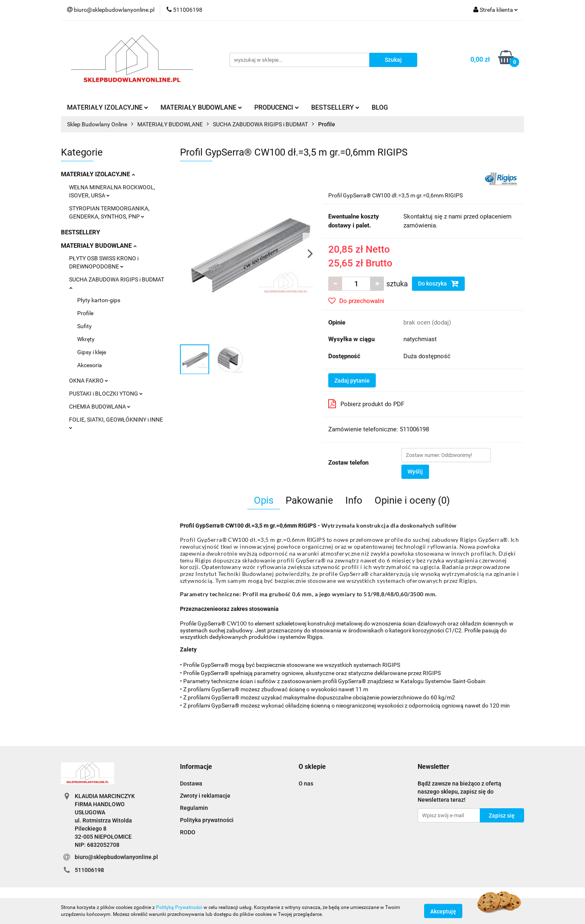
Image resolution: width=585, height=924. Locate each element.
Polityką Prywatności (179, 907)
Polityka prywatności (207, 820)
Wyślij (415, 472)
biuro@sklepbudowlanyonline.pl (116, 857)
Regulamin (194, 808)
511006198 (89, 870)
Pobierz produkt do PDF (366, 404)
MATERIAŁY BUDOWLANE (201, 107)
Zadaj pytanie (352, 381)
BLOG (380, 107)
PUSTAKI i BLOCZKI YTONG (106, 394)
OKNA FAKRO (89, 381)
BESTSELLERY (335, 107)
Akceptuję (443, 911)
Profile (85, 313)
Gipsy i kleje (92, 352)
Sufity (84, 326)
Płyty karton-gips (99, 300)
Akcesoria (90, 365)
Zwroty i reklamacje (205, 796)
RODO (188, 832)
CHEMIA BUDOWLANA (100, 407)
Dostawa (191, 783)
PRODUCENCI (277, 107)
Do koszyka (438, 283)
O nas (306, 783)
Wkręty (86, 339)
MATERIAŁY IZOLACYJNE (108, 107)
